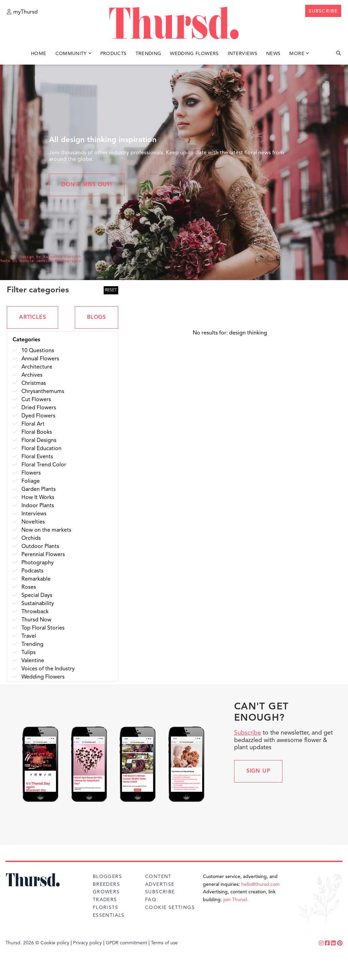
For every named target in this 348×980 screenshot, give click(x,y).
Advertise (160, 884)
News (273, 54)
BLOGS (97, 317)
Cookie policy (55, 943)
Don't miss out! (87, 185)
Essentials (109, 915)
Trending (149, 54)
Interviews (243, 54)
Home (39, 54)
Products (114, 54)
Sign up (258, 771)
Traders (105, 900)
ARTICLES (32, 317)
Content (158, 877)
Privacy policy (88, 943)
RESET (111, 290)
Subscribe (248, 733)
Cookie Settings (170, 908)
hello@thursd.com (260, 884)
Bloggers (107, 877)
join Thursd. (236, 900)
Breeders (106, 884)
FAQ (151, 900)
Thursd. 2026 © (22, 943)
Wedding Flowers (194, 54)
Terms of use (164, 943)
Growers (106, 892)
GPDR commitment (126, 943)
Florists (106, 908)
